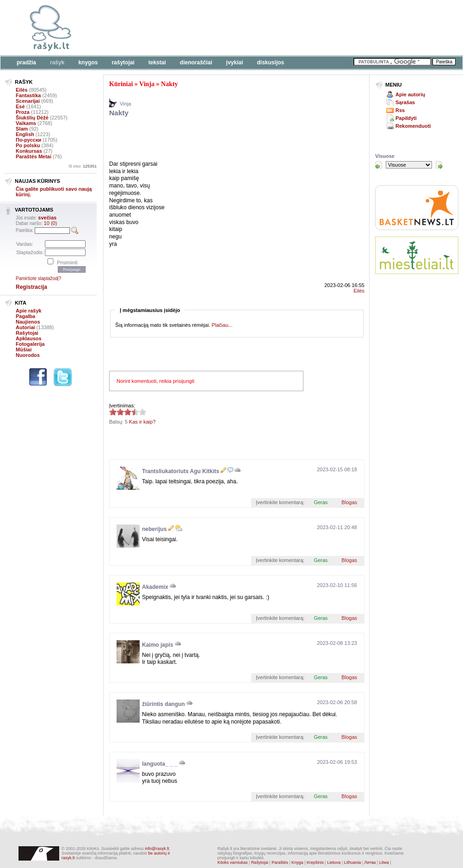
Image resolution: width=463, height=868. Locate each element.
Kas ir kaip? (142, 422)
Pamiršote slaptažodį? (38, 278)
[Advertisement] (217, 140)
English (25, 134)
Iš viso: (83, 166)
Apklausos (29, 338)
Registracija (31, 287)
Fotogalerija (30, 344)
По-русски (28, 140)
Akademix (155, 587)
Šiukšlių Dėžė (32, 118)
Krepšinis (315, 862)
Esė (20, 106)
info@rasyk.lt (157, 849)
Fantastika (28, 95)
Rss (400, 110)
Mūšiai (24, 350)
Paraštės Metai (34, 156)
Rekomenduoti (413, 126)
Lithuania (353, 862)
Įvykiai (235, 62)
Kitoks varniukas (233, 862)
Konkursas (29, 151)
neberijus (154, 529)
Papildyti (406, 118)
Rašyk (57, 62)
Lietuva (334, 862)
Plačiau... (222, 325)
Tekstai (157, 62)
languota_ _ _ (160, 764)
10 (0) (51, 223)
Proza (23, 112)
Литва (370, 862)
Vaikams (26, 123)
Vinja (147, 84)
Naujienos (28, 322)
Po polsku (28, 145)
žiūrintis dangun (164, 704)
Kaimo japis (157, 645)
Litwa (384, 862)
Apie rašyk (29, 311)
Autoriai (25, 327)
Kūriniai (121, 84)
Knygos (88, 62)
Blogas (349, 502)
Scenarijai (28, 101)
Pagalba (25, 316)
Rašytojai (123, 62)
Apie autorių (410, 94)
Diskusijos (271, 62)
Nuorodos (28, 355)
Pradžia (26, 62)
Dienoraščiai (196, 62)
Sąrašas (405, 102)
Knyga (297, 862)
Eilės (22, 90)
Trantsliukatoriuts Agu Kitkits (181, 471)
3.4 (113, 412)
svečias (47, 218)
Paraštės (280, 862)
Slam (22, 129)
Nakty (170, 84)
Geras (321, 502)
